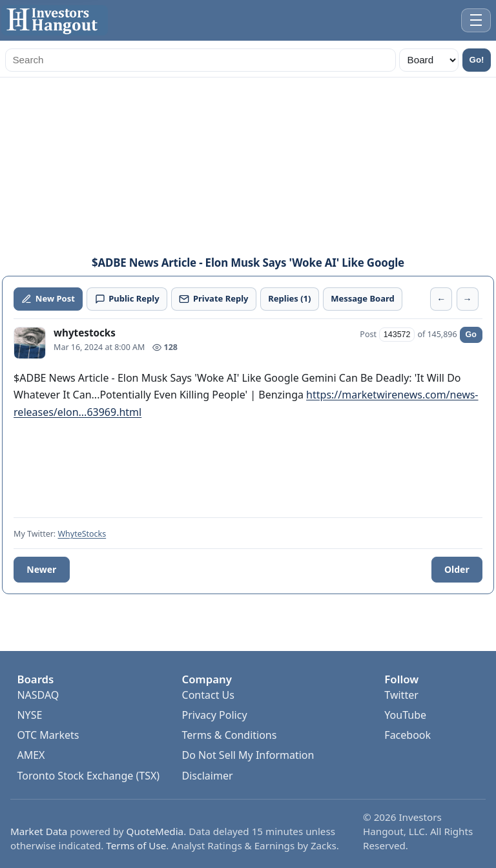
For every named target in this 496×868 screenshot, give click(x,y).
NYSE (29, 715)
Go (471, 335)
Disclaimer (208, 776)
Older (457, 569)
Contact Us (208, 695)
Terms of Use (136, 845)
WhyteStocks (82, 534)
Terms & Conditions (230, 735)
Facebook (408, 735)
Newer (41, 569)
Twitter (401, 695)
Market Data (39, 831)
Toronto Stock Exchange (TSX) (88, 776)
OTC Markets (48, 735)
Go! (477, 60)
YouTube (405, 715)
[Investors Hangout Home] (55, 20)
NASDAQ (38, 695)
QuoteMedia (155, 831)
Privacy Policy (215, 715)
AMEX (31, 755)
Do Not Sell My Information (248, 755)
